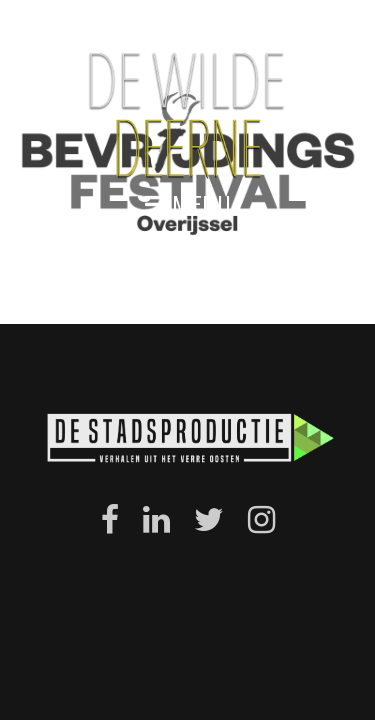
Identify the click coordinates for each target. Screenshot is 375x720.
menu (188, 204)
